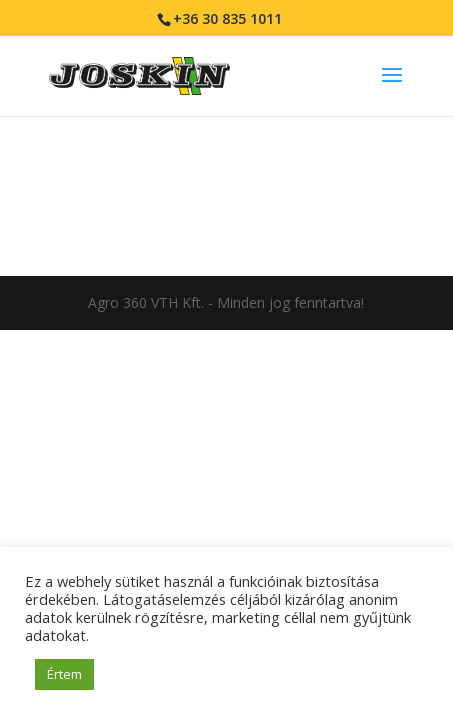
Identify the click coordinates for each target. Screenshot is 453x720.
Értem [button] (64, 674)
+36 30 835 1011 (227, 18)
